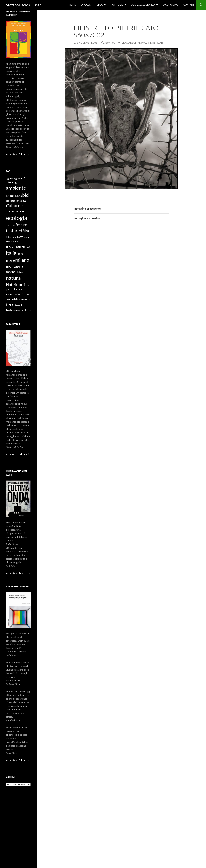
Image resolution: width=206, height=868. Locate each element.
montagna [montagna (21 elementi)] (15, 266)
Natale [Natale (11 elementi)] (20, 272)
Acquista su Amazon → (18, 573)
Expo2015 (86, 5)
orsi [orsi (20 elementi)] (22, 284)
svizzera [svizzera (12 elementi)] (25, 299)
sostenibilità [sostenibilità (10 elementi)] (13, 299)
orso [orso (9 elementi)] (28, 285)
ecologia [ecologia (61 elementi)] (17, 218)
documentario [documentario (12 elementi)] (15, 211)
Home (72, 5)
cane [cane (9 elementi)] (18, 201)
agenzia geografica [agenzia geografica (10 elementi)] (17, 178)
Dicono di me (171, 5)
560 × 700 (110, 43)
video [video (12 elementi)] (27, 310)
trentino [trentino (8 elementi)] (20, 305)
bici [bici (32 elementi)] (26, 195)
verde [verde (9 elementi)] (20, 311)
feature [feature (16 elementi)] (21, 225)
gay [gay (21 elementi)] (27, 236)
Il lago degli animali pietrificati (142, 43)
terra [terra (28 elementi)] (11, 305)
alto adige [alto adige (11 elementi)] (12, 182)
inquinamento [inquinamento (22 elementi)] (18, 246)
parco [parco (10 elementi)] (9, 289)
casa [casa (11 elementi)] (24, 201)
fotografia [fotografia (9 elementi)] (11, 237)
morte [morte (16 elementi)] (11, 272)
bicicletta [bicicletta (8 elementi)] (11, 201)
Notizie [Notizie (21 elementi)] (12, 284)
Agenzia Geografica (143, 5)
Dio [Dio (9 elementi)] (22, 206)
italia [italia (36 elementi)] (11, 253)
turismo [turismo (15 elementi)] (11, 310)
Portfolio (117, 5)
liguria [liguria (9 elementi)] (20, 254)
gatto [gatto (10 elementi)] (20, 237)
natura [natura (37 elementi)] (13, 278)
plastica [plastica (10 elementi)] (17, 289)
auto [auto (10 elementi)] (19, 196)
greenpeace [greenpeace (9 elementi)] (12, 241)
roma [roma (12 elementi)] (27, 294)
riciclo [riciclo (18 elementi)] (11, 294)
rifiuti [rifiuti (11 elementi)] (20, 294)
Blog (100, 5)
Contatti (189, 5)
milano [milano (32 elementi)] (22, 260)
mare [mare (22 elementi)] (10, 260)
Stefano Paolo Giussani (24, 5)
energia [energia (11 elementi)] (11, 225)
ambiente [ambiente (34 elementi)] (16, 188)
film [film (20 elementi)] (26, 231)
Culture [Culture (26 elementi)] (13, 206)
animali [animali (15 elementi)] (11, 196)
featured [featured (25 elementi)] (14, 231)
